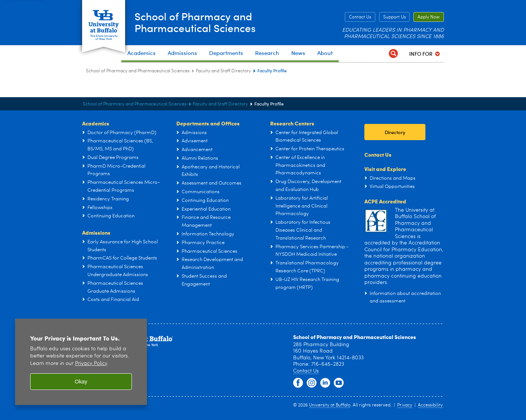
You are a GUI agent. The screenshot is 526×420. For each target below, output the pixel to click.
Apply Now (429, 17)
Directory (395, 132)
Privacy (405, 405)
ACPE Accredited (385, 201)
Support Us (394, 17)
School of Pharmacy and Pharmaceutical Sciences (202, 22)
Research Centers (292, 123)
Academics (96, 123)
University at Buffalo (330, 405)
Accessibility (430, 405)
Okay (81, 382)
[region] (81, 362)
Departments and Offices (208, 123)
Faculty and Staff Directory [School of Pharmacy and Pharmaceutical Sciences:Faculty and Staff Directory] (223, 71)
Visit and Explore (385, 169)
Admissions (96, 232)
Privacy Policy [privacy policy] (91, 364)
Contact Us (360, 17)
